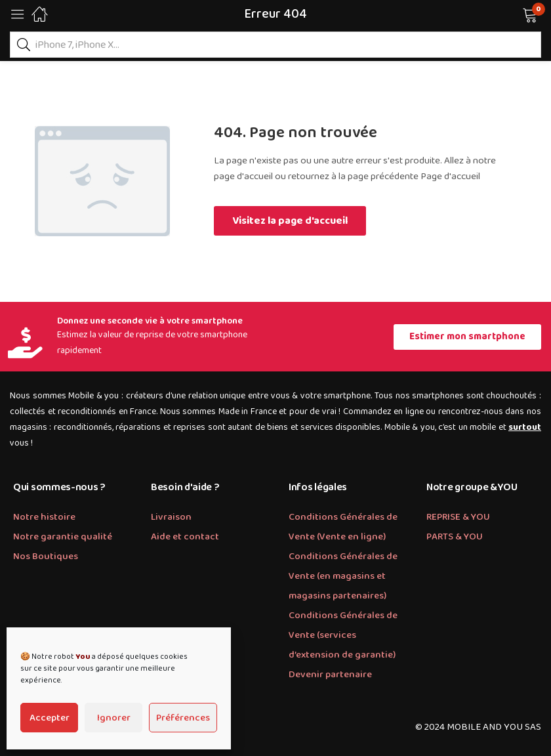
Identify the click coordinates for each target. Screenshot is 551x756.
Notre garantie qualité (63, 537)
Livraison (171, 517)
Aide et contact (185, 537)
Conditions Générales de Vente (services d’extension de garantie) (343, 635)
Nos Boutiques (46, 556)
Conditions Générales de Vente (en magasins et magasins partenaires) (343, 576)
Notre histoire (44, 517)
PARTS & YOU (455, 537)
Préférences (183, 718)
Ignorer (114, 718)
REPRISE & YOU (458, 517)
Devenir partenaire (330, 675)
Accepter (50, 718)
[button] (513, 14)
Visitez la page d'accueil (290, 221)
